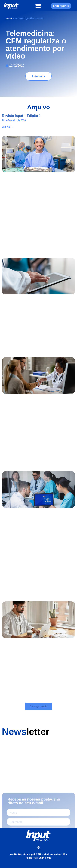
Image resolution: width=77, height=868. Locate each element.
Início (9, 18)
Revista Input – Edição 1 (21, 116)
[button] (38, 6)
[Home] (11, 6)
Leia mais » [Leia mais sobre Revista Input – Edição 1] (8, 127)
